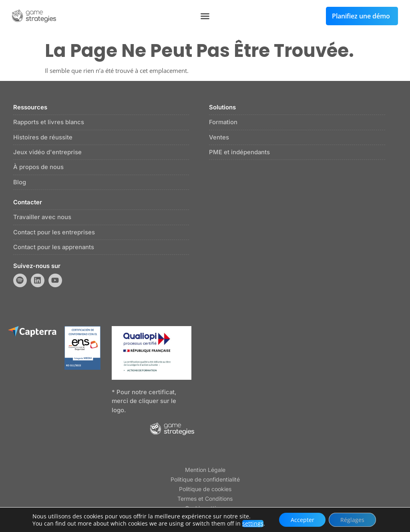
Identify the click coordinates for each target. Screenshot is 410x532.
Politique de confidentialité (205, 480)
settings (252, 523)
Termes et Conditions (205, 499)
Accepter (302, 519)
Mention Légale (205, 471)
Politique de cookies (205, 490)
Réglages (353, 519)
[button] (205, 16)
